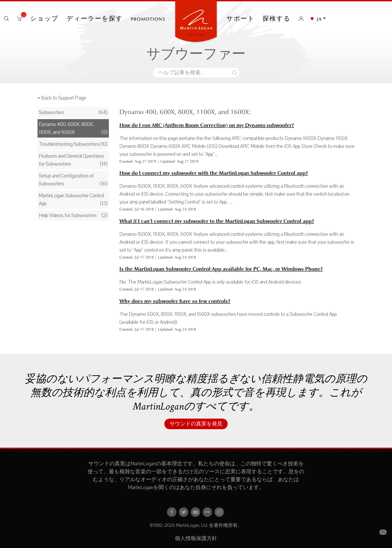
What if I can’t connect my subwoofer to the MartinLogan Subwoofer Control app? (217, 221)
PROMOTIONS (148, 18)
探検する (277, 18)
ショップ (44, 18)
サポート (241, 18)
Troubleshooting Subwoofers (69, 144)
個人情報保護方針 (196, 538)
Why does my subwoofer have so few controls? (175, 301)
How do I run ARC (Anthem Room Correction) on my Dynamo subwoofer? (207, 125)
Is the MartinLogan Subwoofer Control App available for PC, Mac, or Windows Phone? (221, 269)
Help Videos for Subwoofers (68, 216)
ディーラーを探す (95, 18)
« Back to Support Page (62, 98)
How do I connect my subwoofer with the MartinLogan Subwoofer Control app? (214, 173)
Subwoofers (52, 113)
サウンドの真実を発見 (196, 424)
